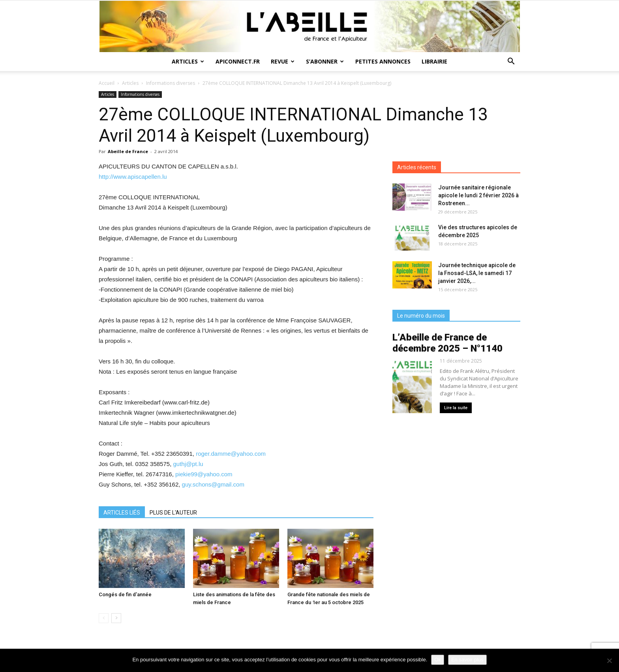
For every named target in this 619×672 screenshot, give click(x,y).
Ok (438, 660)
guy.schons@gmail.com (213, 484)
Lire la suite (456, 408)
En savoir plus (467, 660)
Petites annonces (383, 61)
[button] (511, 62)
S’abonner (325, 61)
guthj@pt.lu (188, 464)
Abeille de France (128, 151)
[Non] (609, 661)
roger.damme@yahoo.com (231, 454)
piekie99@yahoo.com (204, 474)
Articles (188, 61)
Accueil (107, 83)
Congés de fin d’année (125, 594)
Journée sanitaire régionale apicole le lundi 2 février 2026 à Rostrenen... (478, 195)
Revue (283, 61)
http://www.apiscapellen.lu (133, 177)
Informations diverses (171, 83)
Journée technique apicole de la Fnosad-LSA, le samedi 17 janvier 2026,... (477, 273)
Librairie (434, 61)
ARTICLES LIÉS (122, 513)
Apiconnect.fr (238, 61)
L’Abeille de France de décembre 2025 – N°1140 (447, 343)
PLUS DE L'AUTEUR (173, 513)
